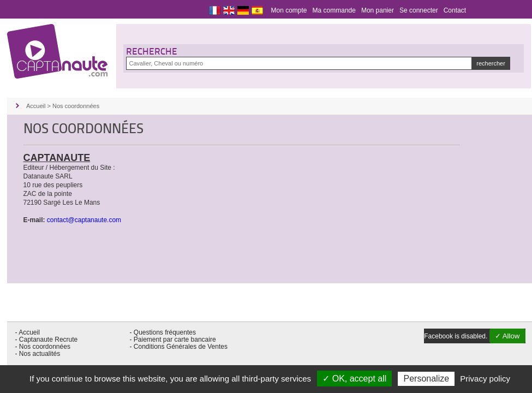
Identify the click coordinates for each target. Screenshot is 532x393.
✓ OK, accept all (354, 379)
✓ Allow (507, 336)
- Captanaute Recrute (47, 340)
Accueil (36, 106)
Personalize (426, 379)
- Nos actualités (38, 354)
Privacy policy (485, 379)
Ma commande (334, 10)
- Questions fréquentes (163, 332)
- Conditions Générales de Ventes (179, 347)
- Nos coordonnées (43, 347)
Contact (455, 10)
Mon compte (289, 10)
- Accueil (28, 332)
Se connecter (419, 10)
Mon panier (378, 10)
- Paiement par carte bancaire (173, 340)
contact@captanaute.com (84, 220)
